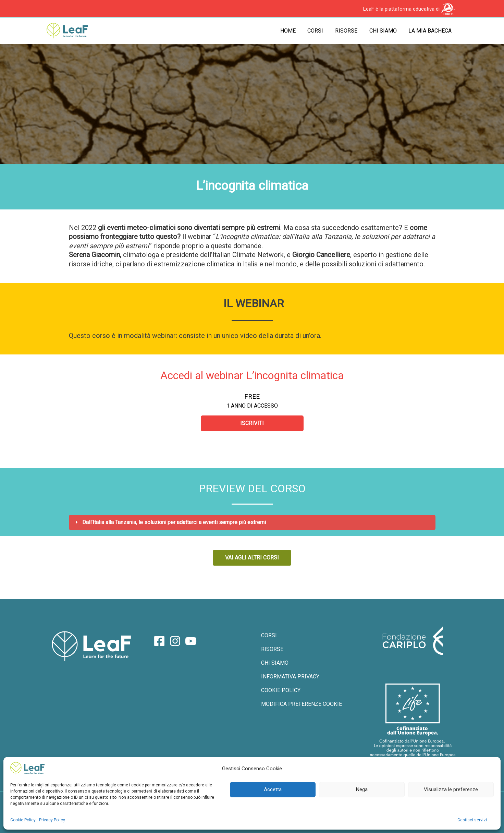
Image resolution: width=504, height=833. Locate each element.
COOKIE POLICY (280, 693)
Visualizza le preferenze (451, 789)
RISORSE (272, 650)
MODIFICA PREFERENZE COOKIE (301, 707)
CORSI (269, 636)
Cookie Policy (23, 820)
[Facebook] (159, 641)
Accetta (273, 789)
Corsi (319, 31)
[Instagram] (175, 641)
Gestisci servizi (472, 820)
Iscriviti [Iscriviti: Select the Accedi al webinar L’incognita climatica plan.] (252, 423)
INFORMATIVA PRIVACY (290, 679)
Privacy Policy (52, 820)
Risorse (349, 31)
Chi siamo (384, 31)
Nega (362, 789)
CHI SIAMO (274, 664)
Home (292, 31)
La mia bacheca (431, 31)
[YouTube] (191, 641)
